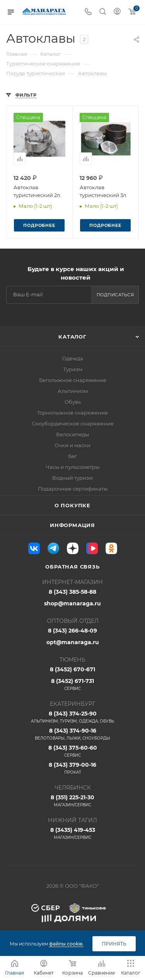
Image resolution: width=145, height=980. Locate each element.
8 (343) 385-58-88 (72, 592)
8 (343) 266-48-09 (72, 631)
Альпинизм (73, 391)
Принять (114, 944)
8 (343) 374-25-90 (72, 717)
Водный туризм (72, 478)
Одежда (73, 358)
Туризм (73, 369)
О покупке (72, 505)
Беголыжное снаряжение (73, 380)
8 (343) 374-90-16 (72, 734)
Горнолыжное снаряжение (73, 413)
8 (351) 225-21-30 (72, 801)
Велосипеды (72, 434)
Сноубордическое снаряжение (73, 423)
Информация (72, 525)
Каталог (72, 337)
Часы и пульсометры (72, 467)
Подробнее (39, 225)
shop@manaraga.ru (72, 603)
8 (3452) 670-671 (72, 669)
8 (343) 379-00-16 (72, 768)
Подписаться (115, 295)
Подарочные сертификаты (73, 489)
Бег (72, 456)
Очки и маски (72, 445)
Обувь (73, 402)
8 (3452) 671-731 (72, 684)
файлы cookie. (66, 944)
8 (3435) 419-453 (72, 833)
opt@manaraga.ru (73, 642)
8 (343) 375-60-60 (72, 751)
